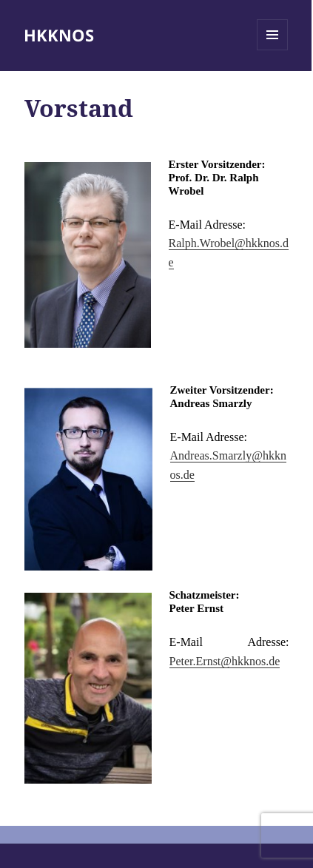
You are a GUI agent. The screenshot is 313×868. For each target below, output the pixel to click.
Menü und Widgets (273, 50)
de (189, 475)
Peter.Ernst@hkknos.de (225, 661)
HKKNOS (59, 35)
